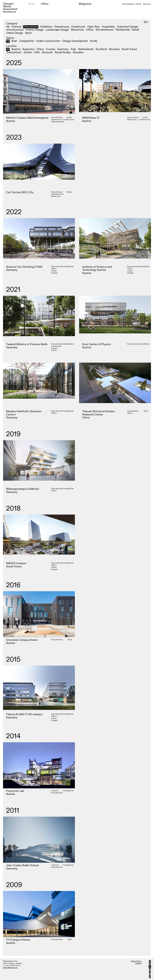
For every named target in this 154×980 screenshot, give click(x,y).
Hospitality (108, 27)
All (8, 27)
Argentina (28, 49)
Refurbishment (105, 30)
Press (138, 4)
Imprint (138, 963)
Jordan (28, 52)
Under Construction (48, 41)
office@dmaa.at (10, 968)
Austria (16, 49)
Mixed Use (77, 30)
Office (45, 4)
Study (94, 41)
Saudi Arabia (63, 52)
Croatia (51, 49)
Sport (28, 33)
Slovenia (114, 49)
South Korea (129, 49)
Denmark (47, 52)
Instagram (128, 4)
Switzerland (14, 52)
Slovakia (78, 52)
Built (14, 41)
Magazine (85, 4)
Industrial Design (128, 27)
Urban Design (15, 33)
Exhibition (46, 27)
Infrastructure (15, 30)
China (40, 49)
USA (37, 52)
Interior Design (35, 30)
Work (32, 4)
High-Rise (93, 27)
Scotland (101, 49)
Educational (31, 27)
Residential (123, 30)
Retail (135, 30)
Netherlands (86, 49)
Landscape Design (57, 30)
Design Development (75, 41)
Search (147, 4)
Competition (27, 41)
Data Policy (136, 961)
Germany (63, 49)
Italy (73, 49)
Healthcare (78, 27)
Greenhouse (62, 27)
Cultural (16, 27)
